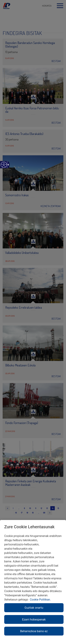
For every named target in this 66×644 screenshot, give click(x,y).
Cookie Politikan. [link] (40, 600)
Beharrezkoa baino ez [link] (34, 631)
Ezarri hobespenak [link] (34, 620)
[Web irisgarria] (4, 167)
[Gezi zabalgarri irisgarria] (8, 165)
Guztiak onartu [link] (34, 608)
